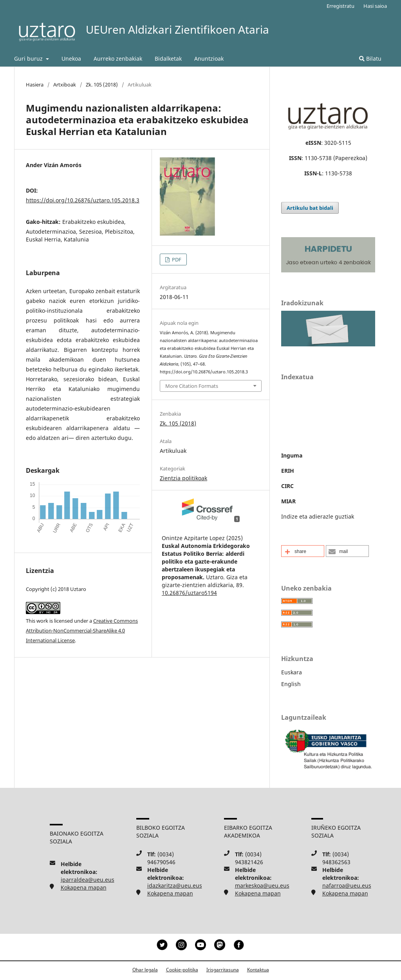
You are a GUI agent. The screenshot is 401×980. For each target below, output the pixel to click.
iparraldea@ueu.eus (88, 880)
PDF (176, 259)
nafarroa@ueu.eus (347, 885)
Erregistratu (340, 6)
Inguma (292, 455)
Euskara (292, 672)
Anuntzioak (209, 59)
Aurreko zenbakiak (118, 59)
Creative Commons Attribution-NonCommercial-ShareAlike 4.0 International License (82, 631)
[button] (303, 551)
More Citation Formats (192, 386)
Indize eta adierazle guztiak (318, 516)
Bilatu (370, 59)
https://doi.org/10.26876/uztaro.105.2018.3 (83, 200)
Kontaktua (258, 970)
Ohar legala (145, 970)
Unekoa (71, 59)
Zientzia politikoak (183, 478)
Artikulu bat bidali (310, 208)
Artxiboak (65, 85)
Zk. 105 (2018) (102, 85)
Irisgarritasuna (223, 970)
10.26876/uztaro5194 (189, 593)
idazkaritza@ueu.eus (175, 885)
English (291, 684)
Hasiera (35, 85)
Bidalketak (168, 59)
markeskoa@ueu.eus (262, 885)
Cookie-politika (182, 970)
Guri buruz (29, 59)
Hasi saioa (375, 6)
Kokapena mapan (84, 887)
